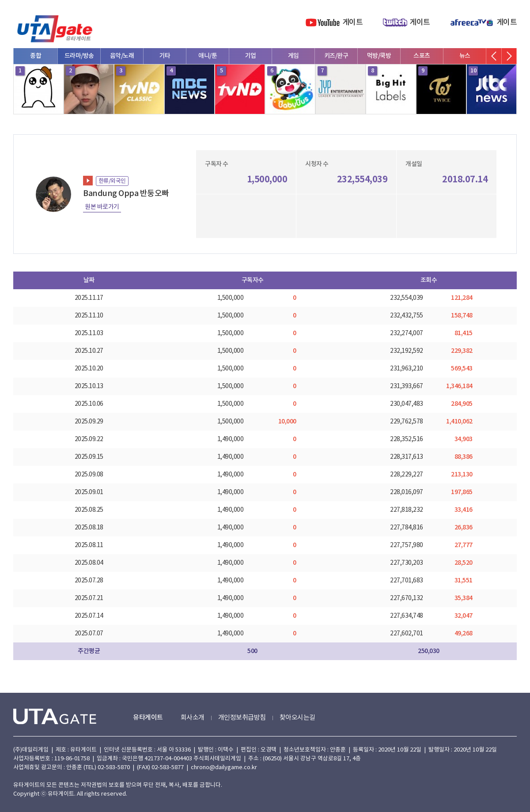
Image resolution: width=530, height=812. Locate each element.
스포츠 (422, 56)
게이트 (353, 23)
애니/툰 (208, 56)
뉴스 (465, 56)
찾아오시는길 (297, 718)
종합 (36, 56)
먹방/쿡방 (379, 56)
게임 (293, 56)
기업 (251, 56)
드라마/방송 (79, 56)
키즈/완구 (336, 56)
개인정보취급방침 (242, 718)
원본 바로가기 (102, 207)
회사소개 (193, 718)
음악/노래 (122, 56)
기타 (165, 56)
